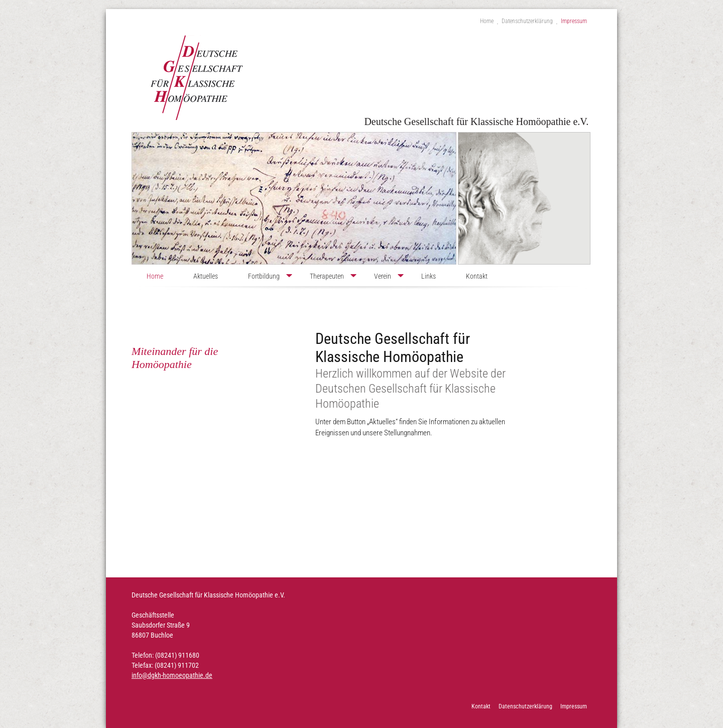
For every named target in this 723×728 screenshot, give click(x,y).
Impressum (574, 21)
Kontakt (477, 276)
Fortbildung (264, 276)
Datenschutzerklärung (527, 21)
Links (429, 276)
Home (487, 21)
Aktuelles (206, 276)
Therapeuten (327, 276)
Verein (383, 276)
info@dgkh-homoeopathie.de (172, 675)
